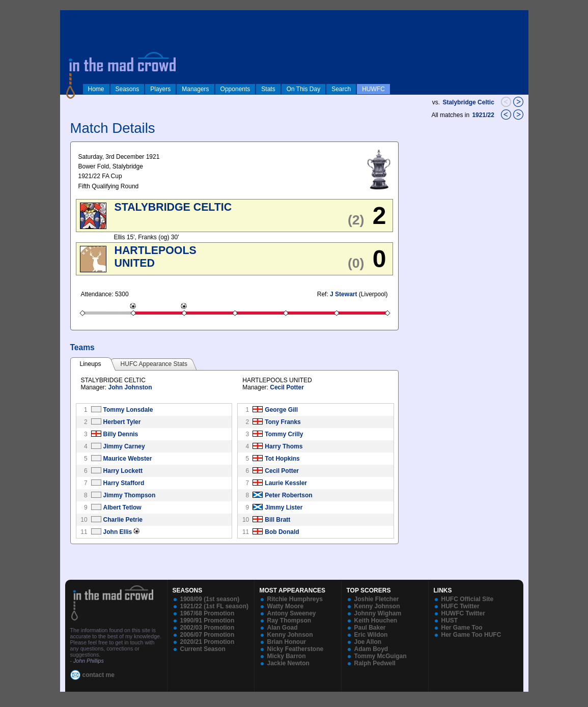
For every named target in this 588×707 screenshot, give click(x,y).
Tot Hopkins (282, 459)
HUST (450, 620)
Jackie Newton (288, 663)
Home (96, 89)
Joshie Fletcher (377, 599)
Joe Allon (368, 642)
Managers (195, 89)
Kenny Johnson (290, 635)
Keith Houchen (376, 620)
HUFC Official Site (468, 599)
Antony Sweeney (292, 613)
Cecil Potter (287, 387)
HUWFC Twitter (463, 613)
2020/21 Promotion (207, 642)
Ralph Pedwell (375, 663)
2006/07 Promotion (207, 635)
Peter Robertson (288, 495)
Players (160, 89)
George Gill (281, 410)
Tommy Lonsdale (128, 410)
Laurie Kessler (286, 483)
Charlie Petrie (123, 520)
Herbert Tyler (122, 422)
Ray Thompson (289, 620)
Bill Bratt (277, 520)
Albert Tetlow (122, 507)
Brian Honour (287, 642)
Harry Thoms (284, 446)
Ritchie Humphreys (295, 599)
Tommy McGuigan (381, 656)
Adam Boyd (371, 649)
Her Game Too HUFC (471, 635)
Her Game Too (462, 628)
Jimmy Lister (284, 507)
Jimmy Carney (124, 446)
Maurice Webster (128, 459)
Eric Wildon (371, 635)
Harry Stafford (124, 483)
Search (341, 89)
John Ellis (118, 532)
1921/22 (484, 115)
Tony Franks (283, 422)
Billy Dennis (121, 434)
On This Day (303, 89)
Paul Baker (370, 628)
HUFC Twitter (460, 606)
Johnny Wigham (378, 613)
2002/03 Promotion (207, 628)
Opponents (235, 89)
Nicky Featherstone (296, 649)
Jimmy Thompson (130, 495)
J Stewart (343, 294)
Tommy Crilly (284, 434)
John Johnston (130, 387)
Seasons (128, 89)
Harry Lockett (123, 471)
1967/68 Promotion (207, 613)
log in (71, 16)
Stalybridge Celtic (468, 102)
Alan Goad (283, 628)
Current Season (203, 649)
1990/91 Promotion (207, 620)
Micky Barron (287, 656)
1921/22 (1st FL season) (215, 606)
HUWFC (373, 89)
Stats (268, 89)
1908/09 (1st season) (210, 599)
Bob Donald (282, 532)
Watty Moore (286, 606)
